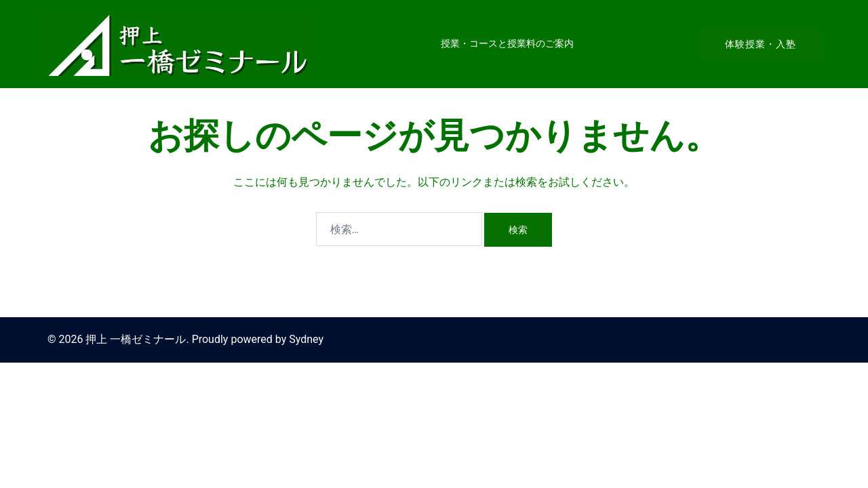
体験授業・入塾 (761, 44)
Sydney (306, 339)
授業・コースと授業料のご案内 (507, 43)
